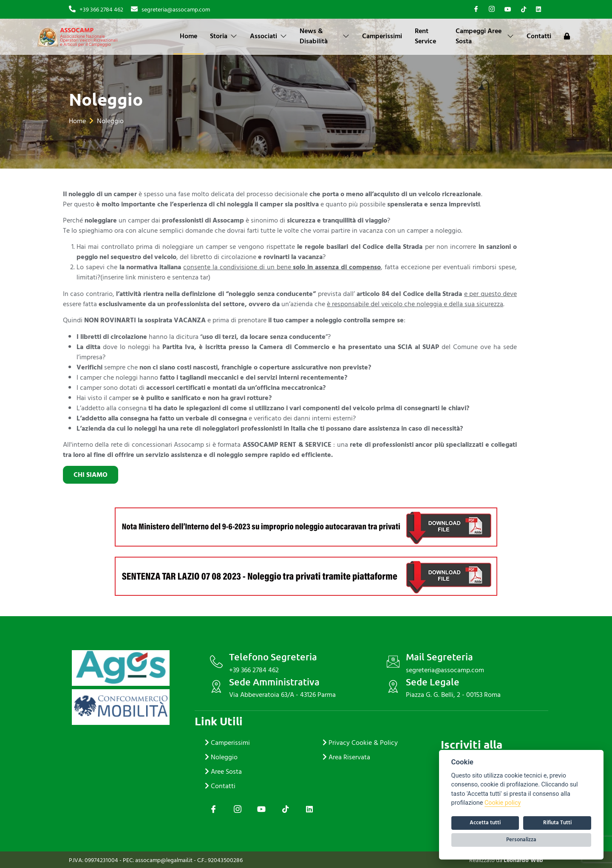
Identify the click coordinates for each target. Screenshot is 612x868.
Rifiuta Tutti (557, 823)
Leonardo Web (523, 860)
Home (188, 36)
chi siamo (44, 475)
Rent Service (425, 36)
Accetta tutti (485, 823)
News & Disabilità (324, 36)
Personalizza (521, 840)
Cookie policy (503, 803)
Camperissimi (382, 36)
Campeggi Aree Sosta (485, 36)
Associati (268, 36)
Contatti (539, 36)
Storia (224, 36)
